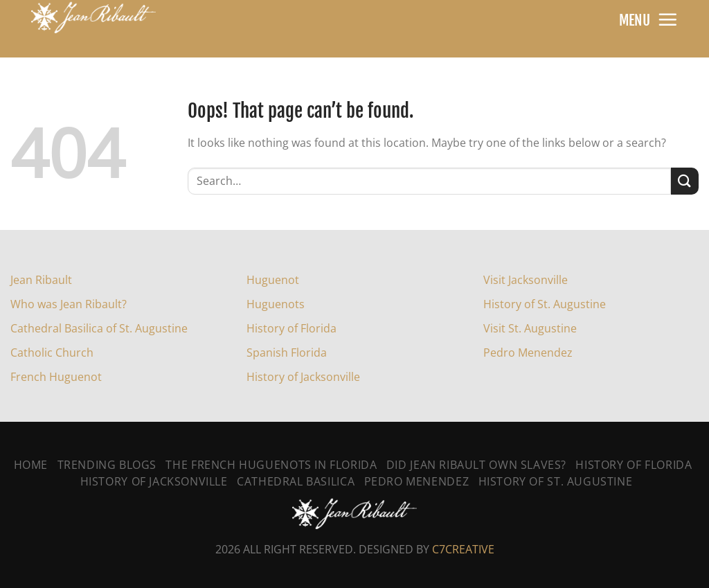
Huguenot (273, 280)
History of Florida (291, 328)
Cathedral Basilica (296, 481)
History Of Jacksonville (154, 481)
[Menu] (667, 19)
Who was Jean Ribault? (69, 304)
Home (31, 465)
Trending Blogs (107, 465)
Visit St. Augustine (530, 328)
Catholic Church (52, 353)
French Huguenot (56, 377)
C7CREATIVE (463, 549)
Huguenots (276, 304)
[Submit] (685, 181)
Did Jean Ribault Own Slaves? (476, 465)
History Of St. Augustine (556, 481)
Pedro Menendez (528, 353)
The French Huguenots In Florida (271, 465)
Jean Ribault (41, 280)
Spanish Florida (287, 353)
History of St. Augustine (545, 304)
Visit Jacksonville (526, 280)
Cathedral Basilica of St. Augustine (99, 328)
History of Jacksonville (303, 377)
